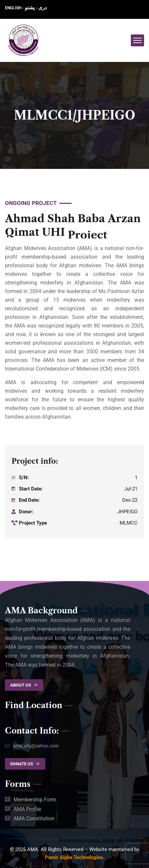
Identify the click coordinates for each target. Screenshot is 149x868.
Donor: (26, 512)
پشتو (30, 8)
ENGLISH (14, 8)
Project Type (33, 523)
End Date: (29, 500)
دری (43, 8)
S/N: (24, 478)
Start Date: (31, 489)
